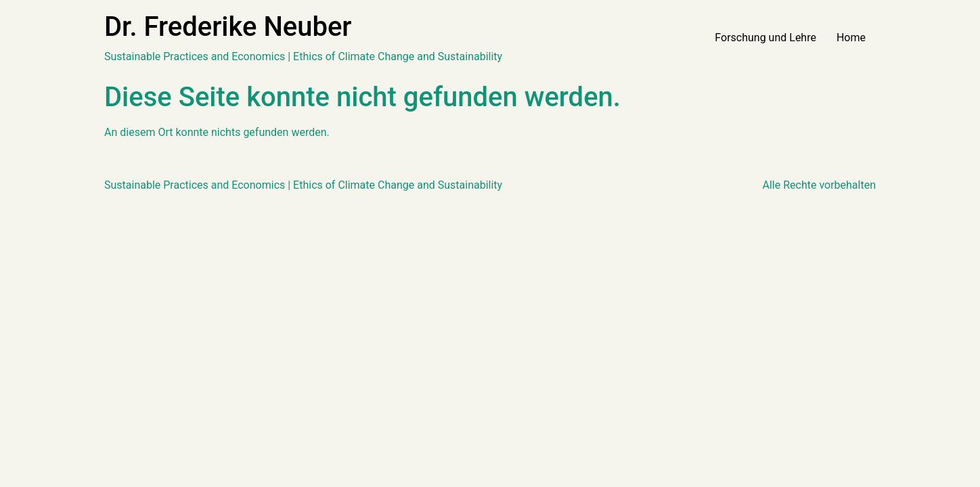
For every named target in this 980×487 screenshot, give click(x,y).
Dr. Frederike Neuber (228, 27)
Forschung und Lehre (765, 38)
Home (851, 38)
